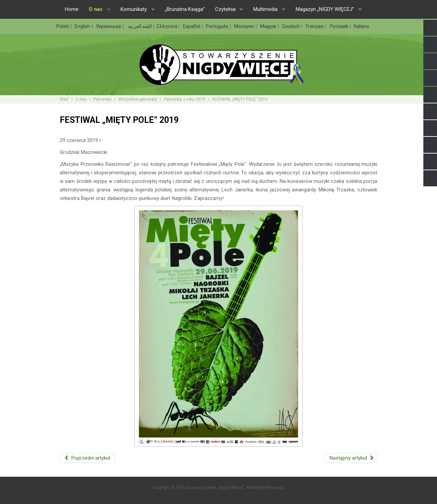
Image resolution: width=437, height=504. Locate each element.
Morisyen (245, 26)
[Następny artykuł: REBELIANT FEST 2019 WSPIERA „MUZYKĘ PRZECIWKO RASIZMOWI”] (351, 458)
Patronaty (103, 99)
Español (192, 26)
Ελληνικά (167, 26)
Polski (63, 26)
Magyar (269, 26)
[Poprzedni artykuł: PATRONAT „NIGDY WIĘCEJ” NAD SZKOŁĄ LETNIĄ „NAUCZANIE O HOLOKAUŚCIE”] (87, 458)
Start (64, 99)
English (83, 26)
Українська (109, 26)
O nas (81, 99)
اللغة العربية (139, 26)
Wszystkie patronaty (138, 99)
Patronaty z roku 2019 (185, 99)
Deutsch (292, 26)
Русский (339, 26)
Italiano (362, 26)
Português (218, 26)
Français (315, 26)
